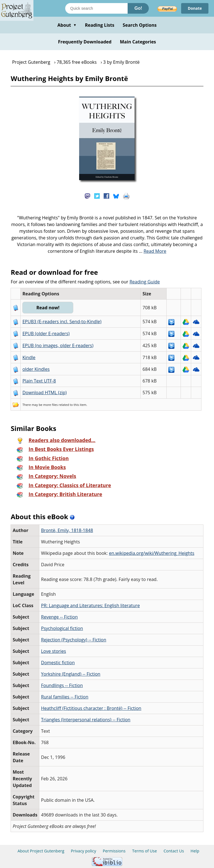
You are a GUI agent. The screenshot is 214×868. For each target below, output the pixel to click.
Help (195, 851)
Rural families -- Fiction (65, 697)
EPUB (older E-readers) (46, 334)
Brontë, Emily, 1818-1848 (67, 530)
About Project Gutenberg (41, 851)
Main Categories (138, 42)
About (67, 25)
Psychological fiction (62, 628)
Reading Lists (100, 25)
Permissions (114, 851)
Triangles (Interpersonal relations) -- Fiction (86, 720)
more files (50, 405)
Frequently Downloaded (85, 42)
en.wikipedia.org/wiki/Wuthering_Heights (152, 553)
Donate (195, 8)
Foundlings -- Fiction (62, 685)
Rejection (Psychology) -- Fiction (74, 640)
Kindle (29, 357)
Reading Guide (145, 282)
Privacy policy (83, 851)
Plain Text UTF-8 (39, 381)
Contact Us (174, 851)
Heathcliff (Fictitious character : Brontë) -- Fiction (91, 708)
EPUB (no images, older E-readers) (58, 345)
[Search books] (96, 8)
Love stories (53, 651)
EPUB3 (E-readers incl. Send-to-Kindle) (62, 322)
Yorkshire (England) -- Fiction (71, 674)
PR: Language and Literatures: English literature (90, 605)
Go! (138, 8)
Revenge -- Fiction (59, 617)
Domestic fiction (58, 663)
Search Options (140, 25)
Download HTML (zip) (44, 393)
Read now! (48, 308)
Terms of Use (144, 851)
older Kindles (36, 369)
